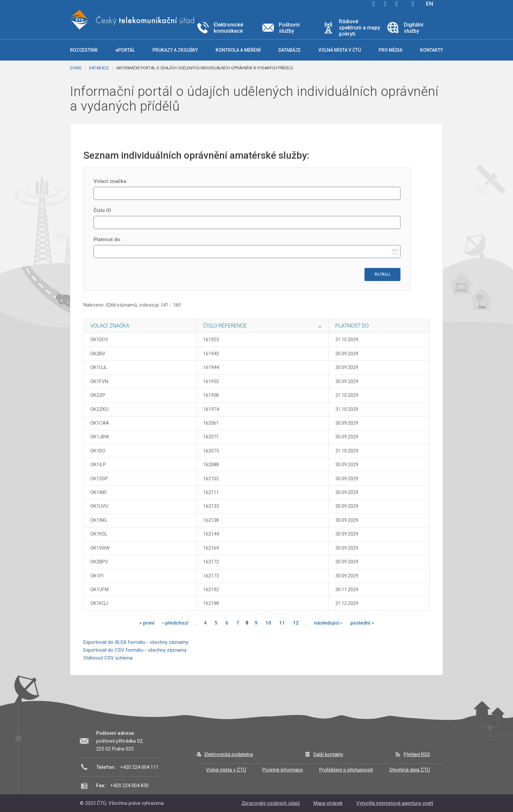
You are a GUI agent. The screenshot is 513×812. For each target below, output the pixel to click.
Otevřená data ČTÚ (410, 770)
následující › (328, 623)
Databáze (99, 68)
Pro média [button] (390, 50)
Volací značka (110, 181)
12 (296, 623)
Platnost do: (107, 239)
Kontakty (432, 50)
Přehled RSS (417, 754)
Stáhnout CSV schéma (108, 658)
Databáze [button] (290, 50)
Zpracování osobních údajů (271, 803)
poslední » (362, 623)
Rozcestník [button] (84, 50)
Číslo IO (102, 210)
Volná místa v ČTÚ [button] (340, 50)
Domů (76, 68)
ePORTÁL (125, 50)
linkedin (397, 4)
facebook (374, 4)
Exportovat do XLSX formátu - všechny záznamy (136, 642)
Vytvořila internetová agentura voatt (395, 803)
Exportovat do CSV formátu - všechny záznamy (135, 650)
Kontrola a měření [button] (238, 50)
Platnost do (352, 326)
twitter (385, 4)
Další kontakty (328, 754)
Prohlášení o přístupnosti (346, 770)
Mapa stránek (328, 803)
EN (430, 4)
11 (282, 623)
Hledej (413, 4)
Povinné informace (283, 770)
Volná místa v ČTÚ (226, 770)
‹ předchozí (175, 623)
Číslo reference (225, 326)
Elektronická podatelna (229, 754)
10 (268, 623)
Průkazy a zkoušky (175, 50)
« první (147, 623)
